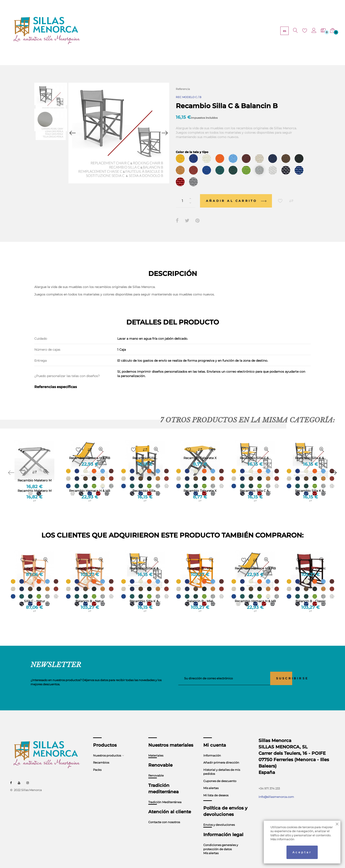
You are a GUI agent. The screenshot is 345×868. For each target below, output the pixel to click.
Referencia (183, 89)
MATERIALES (126, 31)
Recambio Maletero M (35, 483)
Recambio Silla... (145, 483)
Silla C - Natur (35, 593)
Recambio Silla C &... (255, 483)
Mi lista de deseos (216, 787)
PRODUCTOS (101, 31)
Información (212, 747)
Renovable (156, 767)
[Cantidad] (186, 193)
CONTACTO (219, 31)
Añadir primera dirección (221, 754)
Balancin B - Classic (311, 593)
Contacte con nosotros (164, 814)
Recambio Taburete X (200, 483)
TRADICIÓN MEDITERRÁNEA (185, 31)
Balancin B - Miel (200, 593)
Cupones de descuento (220, 773)
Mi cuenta (215, 737)
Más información (282, 839)
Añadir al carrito (236, 193)
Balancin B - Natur (90, 593)
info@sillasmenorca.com (276, 789)
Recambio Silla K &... (310, 483)
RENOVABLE (150, 31)
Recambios (101, 754)
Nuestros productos (107, 747)
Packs (97, 761)
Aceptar (302, 852)
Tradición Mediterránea (165, 794)
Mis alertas (211, 780)
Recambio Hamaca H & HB (90, 483)
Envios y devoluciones (219, 817)
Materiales (156, 747)
